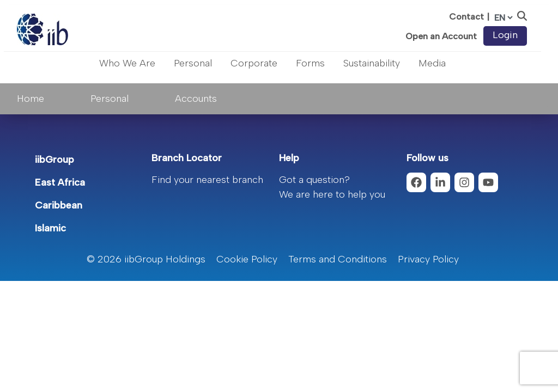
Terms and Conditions (338, 259)
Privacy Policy (428, 259)
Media (432, 63)
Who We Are (127, 63)
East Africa (60, 182)
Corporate (254, 63)
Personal (193, 63)
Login (505, 35)
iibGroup (54, 160)
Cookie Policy (247, 259)
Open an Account (441, 36)
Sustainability (372, 63)
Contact (466, 17)
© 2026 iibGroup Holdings (146, 259)
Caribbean (59, 205)
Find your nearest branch (207, 180)
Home (31, 99)
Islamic (50, 228)
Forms (310, 63)
